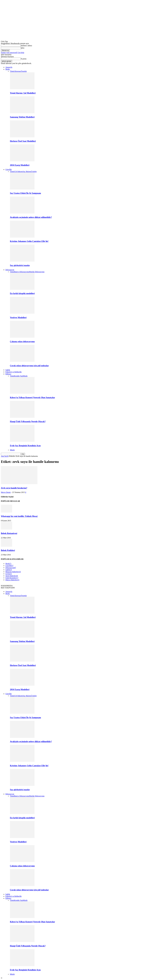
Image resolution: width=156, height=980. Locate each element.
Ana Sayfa (5, 456)
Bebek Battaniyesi (9, 533)
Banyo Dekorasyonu (22, 272)
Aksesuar (18, 71)
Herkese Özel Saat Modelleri (23, 141)
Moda (8, 69)
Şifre (23, 48)
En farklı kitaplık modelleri (22, 293)
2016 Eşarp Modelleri (20, 165)
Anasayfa (9, 67)
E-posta (24, 59)
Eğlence (8, 374)
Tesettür (24, 71)
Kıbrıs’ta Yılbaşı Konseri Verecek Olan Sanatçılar (32, 397)
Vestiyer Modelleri (18, 317)
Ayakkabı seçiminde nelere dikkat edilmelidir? (31, 217)
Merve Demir (6, 492)
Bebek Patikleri (8, 550)
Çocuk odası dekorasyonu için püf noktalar (29, 366)
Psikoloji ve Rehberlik (13, 372)
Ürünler (34, 171)
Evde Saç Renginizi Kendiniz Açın (25, 446)
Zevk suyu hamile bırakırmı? (14, 488)
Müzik (25, 376)
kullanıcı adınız (26, 46)
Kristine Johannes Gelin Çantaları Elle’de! (29, 241)
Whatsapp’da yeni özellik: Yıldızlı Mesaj (19, 516)
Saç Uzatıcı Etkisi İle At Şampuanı (25, 193)
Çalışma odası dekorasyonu (22, 341)
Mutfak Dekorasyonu (37, 272)
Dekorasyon (10, 270)
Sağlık (8, 370)
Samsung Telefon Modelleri (22, 117)
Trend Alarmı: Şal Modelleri (23, 93)
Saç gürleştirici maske (20, 265)
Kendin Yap (18, 376)
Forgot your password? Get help (13, 53)
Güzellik (9, 169)
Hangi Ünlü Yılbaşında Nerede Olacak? (28, 421)
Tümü (12, 71)
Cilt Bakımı (18, 171)
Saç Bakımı (27, 171)
